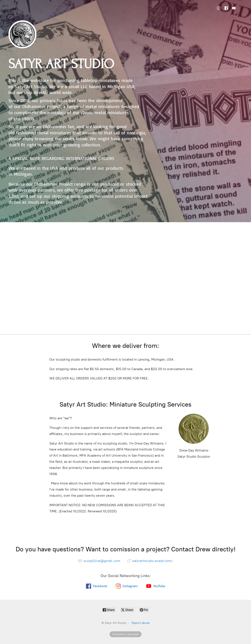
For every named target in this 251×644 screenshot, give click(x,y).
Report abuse (141, 623)
